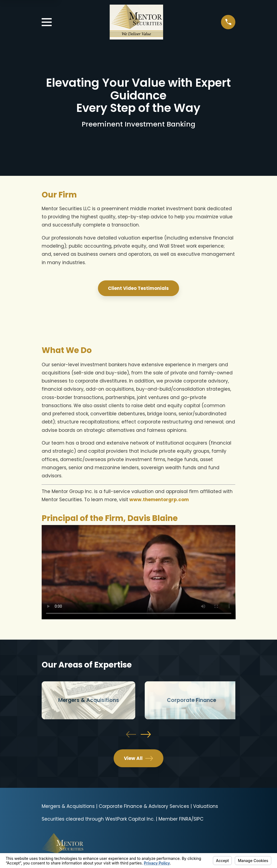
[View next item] (146, 734)
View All (138, 758)
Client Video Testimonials (138, 288)
